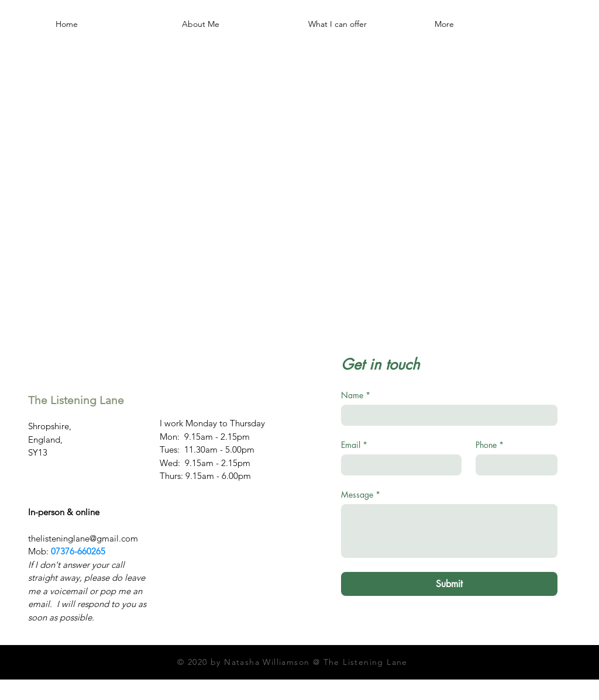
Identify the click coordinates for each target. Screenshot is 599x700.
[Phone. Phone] (513, 465)
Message (361, 494)
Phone (490, 445)
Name (356, 395)
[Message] (449, 531)
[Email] (398, 465)
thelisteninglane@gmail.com (83, 538)
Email (354, 445)
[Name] (446, 415)
